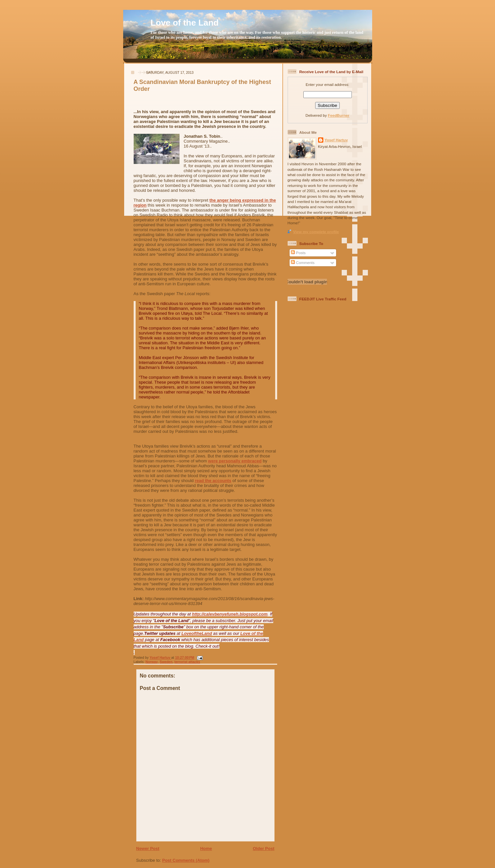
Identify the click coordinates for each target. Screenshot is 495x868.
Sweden (166, 662)
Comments (303, 262)
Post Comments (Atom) (186, 860)
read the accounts (213, 481)
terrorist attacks (187, 662)
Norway (152, 662)
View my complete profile (316, 232)
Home (206, 848)
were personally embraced (235, 461)
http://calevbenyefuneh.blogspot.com (230, 614)
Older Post (264, 848)
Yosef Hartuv (161, 658)
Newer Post (148, 848)
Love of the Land (185, 23)
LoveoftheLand (197, 633)
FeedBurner (339, 115)
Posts (298, 253)
